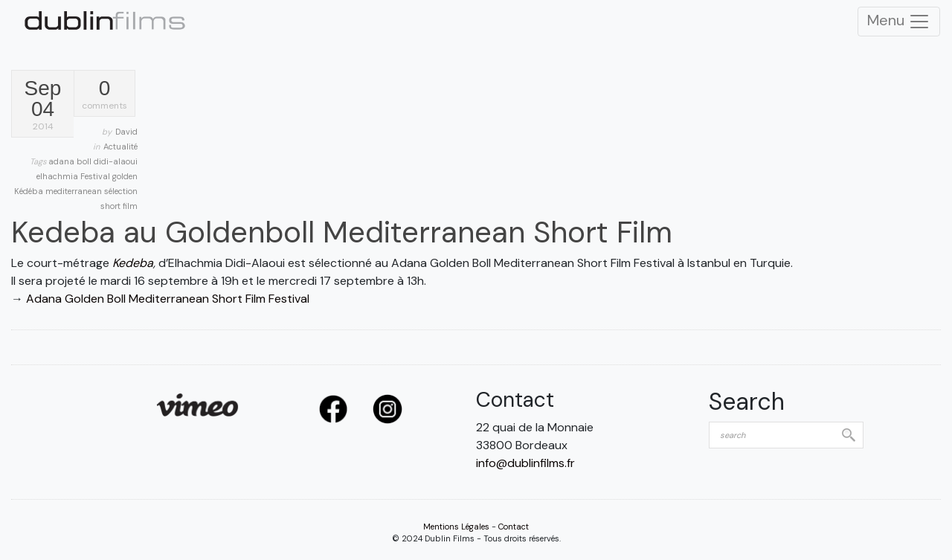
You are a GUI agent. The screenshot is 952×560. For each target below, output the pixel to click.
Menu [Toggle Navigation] (899, 22)
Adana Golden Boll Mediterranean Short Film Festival (168, 299)
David (126, 132)
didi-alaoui (116, 161)
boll (85, 161)
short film (119, 206)
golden (125, 176)
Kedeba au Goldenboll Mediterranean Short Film (342, 232)
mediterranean (75, 191)
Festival (96, 176)
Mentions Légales (456, 527)
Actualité (120, 147)
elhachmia (58, 176)
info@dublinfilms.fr (525, 463)
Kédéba (30, 191)
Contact (514, 527)
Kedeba (133, 263)
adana (62, 161)
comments (104, 95)
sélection (121, 191)
